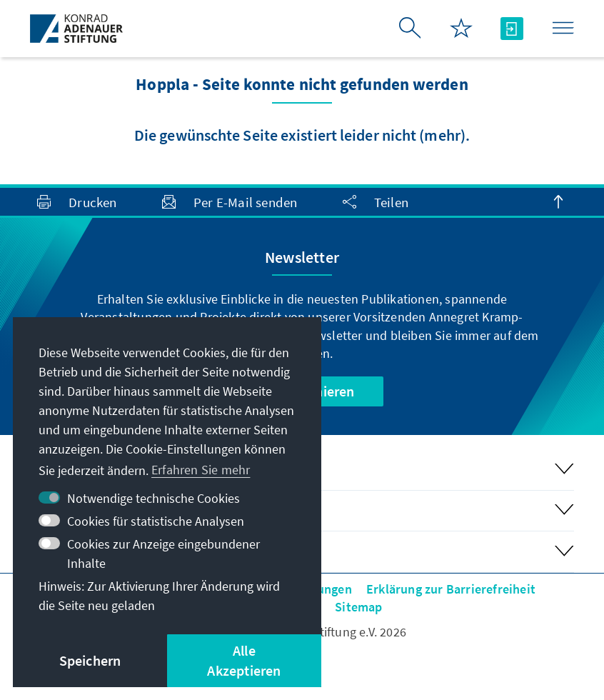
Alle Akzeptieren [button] (244, 660)
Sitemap (358, 607)
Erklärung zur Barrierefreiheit (451, 589)
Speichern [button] (90, 660)
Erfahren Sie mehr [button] (201, 470)
